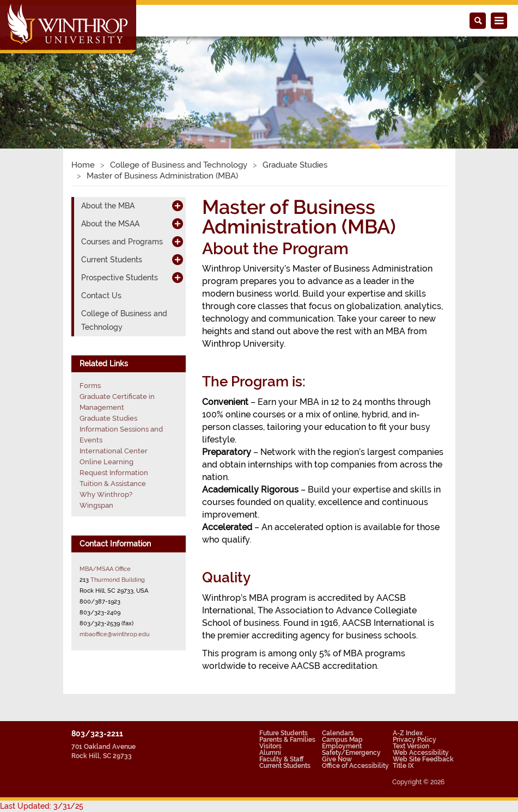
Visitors (270, 746)
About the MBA (108, 206)
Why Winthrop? (106, 494)
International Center (114, 451)
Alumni (270, 753)
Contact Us (101, 296)
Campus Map (342, 740)
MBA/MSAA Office (105, 569)
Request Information (114, 473)
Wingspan (96, 505)
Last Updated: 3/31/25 (42, 806)
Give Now (337, 759)
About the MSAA (110, 224)
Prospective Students (120, 278)
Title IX (403, 766)
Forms (90, 386)
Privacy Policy (415, 740)
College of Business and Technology (179, 165)
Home (83, 165)
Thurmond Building (118, 580)
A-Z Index (408, 733)
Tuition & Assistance (113, 484)
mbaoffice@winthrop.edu (115, 634)
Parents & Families (287, 740)
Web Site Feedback (423, 759)
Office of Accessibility (355, 766)
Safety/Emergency (351, 753)
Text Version (411, 746)
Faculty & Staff (281, 759)
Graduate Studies (295, 165)
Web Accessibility (421, 753)
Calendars (338, 733)
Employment (342, 746)
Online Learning (106, 462)
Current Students (112, 260)
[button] (39, 81)
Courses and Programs (122, 242)
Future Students (284, 733)
